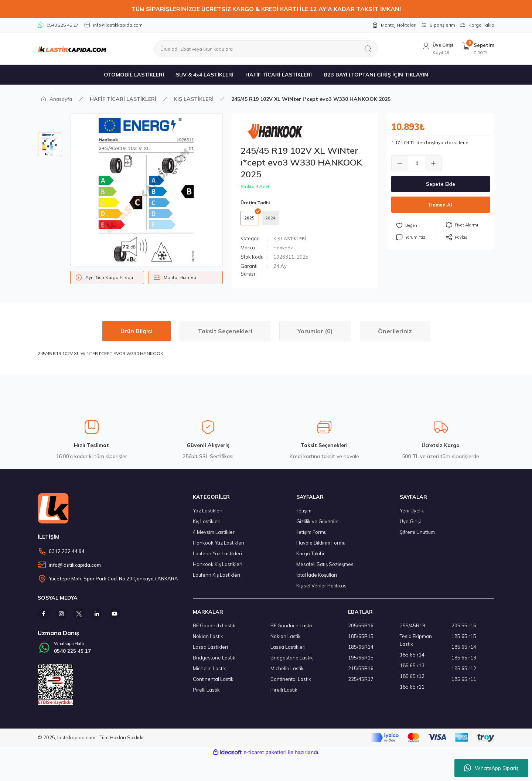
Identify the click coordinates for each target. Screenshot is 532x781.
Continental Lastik (213, 683)
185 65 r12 (412, 680)
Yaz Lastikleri (208, 514)
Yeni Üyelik (412, 514)
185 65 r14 (412, 658)
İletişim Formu (311, 536)
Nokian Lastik (208, 640)
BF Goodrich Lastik (214, 629)
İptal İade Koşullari (317, 579)
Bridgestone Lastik (214, 661)
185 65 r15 (464, 640)
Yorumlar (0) (315, 335)
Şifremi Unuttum (417, 536)
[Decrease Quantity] (400, 163)
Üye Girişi (410, 525)
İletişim (304, 514)
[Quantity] (417, 163)
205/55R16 (361, 629)
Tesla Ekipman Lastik (416, 644)
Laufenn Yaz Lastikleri (217, 557)
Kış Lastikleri (207, 525)
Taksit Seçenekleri (225, 335)
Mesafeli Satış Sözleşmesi (325, 568)
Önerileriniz (395, 335)
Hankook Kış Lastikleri (218, 568)
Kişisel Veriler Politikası (322, 589)
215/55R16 (361, 672)
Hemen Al (441, 205)
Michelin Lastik (209, 672)
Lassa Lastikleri (210, 651)
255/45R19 (412, 629)
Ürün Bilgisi (137, 335)
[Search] (266, 49)
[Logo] (72, 49)
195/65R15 (361, 661)
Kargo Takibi (310, 557)
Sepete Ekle (441, 184)
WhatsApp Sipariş (491, 768)
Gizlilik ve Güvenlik (317, 525)
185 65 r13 (412, 669)
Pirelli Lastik (206, 693)
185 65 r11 (412, 690)
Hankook (284, 251)
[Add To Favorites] (416, 226)
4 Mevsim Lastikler (214, 536)
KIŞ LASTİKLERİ (290, 242)
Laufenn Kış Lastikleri (216, 579)
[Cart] (478, 49)
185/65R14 (361, 651)
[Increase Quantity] (433, 163)
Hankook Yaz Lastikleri (219, 546)
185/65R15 (361, 640)
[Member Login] (435, 49)
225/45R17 (361, 683)
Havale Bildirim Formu (321, 546)
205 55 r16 (464, 629)
